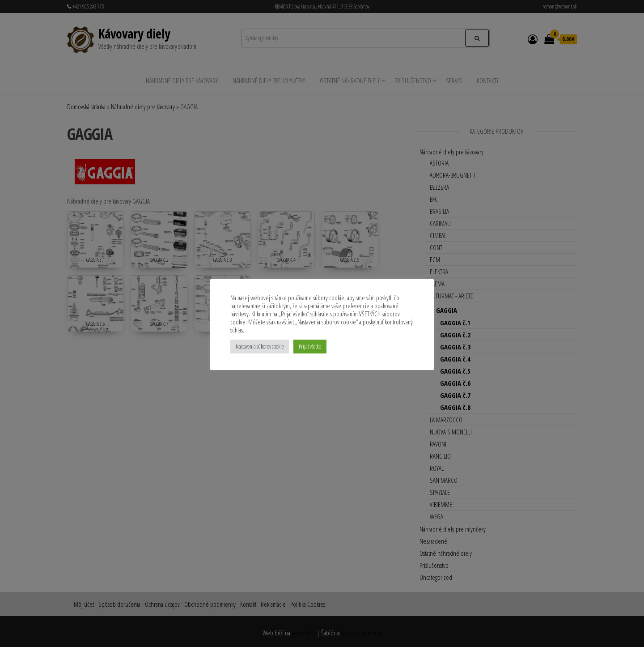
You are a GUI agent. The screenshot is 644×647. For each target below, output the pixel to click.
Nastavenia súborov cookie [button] (260, 346)
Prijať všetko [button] (310, 346)
